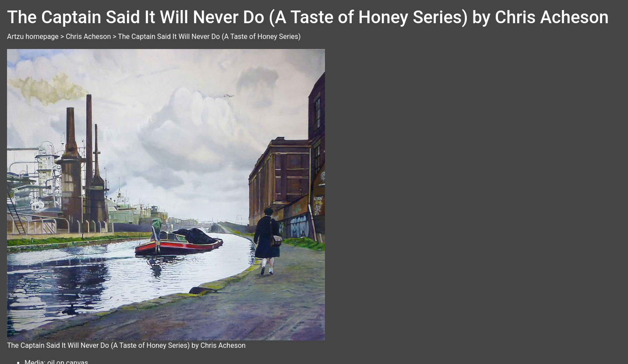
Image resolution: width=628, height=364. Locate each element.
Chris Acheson (88, 37)
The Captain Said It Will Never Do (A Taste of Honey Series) (209, 37)
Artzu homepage (33, 37)
